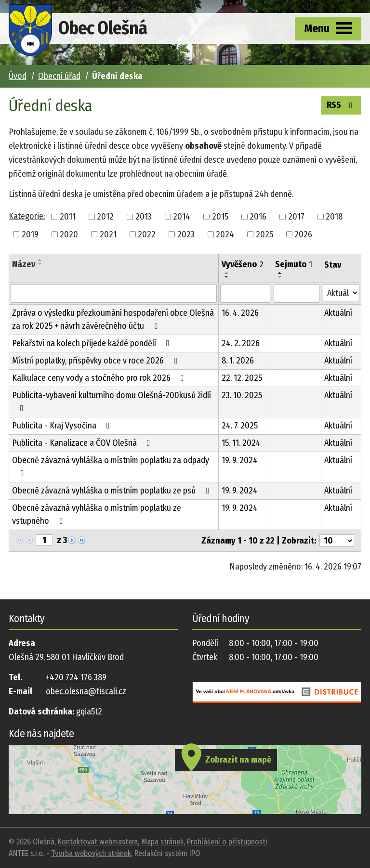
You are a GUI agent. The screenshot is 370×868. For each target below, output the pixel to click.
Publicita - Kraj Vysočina (63, 426)
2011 (68, 217)
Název (24, 264)
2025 (264, 234)
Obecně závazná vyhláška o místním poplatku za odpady (111, 466)
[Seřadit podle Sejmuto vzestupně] (280, 273)
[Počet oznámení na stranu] (337, 541)
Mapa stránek (162, 842)
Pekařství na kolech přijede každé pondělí (93, 343)
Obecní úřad (59, 76)
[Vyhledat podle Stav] (341, 293)
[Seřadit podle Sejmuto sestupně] (280, 277)
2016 (258, 217)
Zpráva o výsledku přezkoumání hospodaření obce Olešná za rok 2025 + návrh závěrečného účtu (113, 319)
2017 (296, 217)
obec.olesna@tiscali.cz (86, 691)
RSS (342, 104)
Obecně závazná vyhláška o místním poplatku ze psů (112, 491)
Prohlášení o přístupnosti (227, 842)
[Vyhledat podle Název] (114, 294)
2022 (147, 234)
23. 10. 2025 (242, 395)
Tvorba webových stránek (91, 853)
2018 (334, 217)
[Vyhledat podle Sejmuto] (297, 294)
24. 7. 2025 (240, 426)
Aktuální (338, 313)
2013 (144, 217)
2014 (182, 217)
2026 (303, 234)
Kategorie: (27, 216)
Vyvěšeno (242, 264)
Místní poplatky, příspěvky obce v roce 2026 (97, 361)
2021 (108, 234)
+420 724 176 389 (76, 677)
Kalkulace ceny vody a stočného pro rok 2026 (100, 378)
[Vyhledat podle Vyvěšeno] (245, 294)
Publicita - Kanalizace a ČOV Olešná (83, 443)
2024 (225, 234)
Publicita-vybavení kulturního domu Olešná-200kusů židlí (112, 401)
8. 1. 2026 (238, 361)
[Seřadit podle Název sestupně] (40, 264)
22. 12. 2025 (242, 378)
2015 (220, 217)
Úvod (18, 76)
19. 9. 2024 (240, 460)
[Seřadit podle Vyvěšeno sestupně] (227, 277)
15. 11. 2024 (241, 443)
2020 (69, 234)
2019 (30, 234)
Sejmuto (294, 264)
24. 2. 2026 (241, 343)
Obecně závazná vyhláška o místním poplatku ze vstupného (97, 514)
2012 (105, 217)
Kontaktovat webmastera (98, 842)
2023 (186, 234)
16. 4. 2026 (240, 313)
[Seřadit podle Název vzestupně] (40, 260)
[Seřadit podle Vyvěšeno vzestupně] (227, 273)
